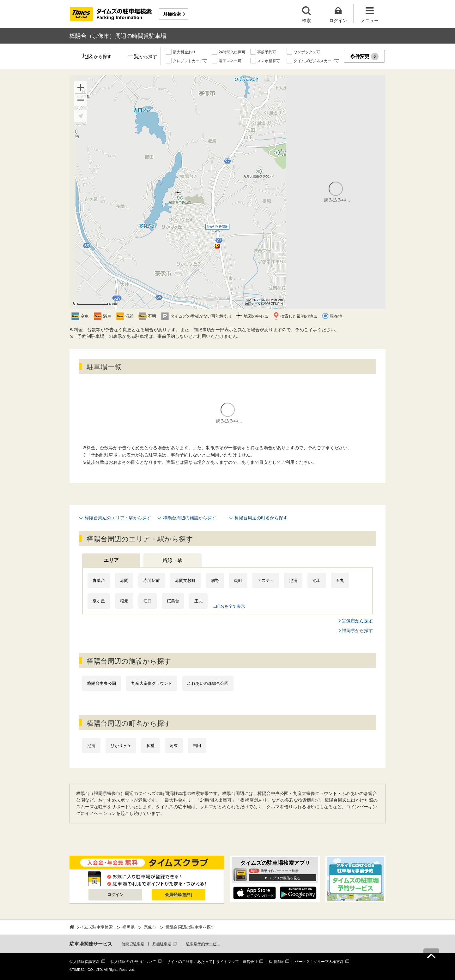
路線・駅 (173, 560)
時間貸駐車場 (133, 944)
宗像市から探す (357, 621)
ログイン (115, 895)
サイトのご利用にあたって (190, 962)
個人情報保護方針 (85, 962)
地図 (97, 57)
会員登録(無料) (179, 895)
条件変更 (364, 57)
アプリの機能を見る (285, 878)
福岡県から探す (357, 630)
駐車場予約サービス (203, 944)
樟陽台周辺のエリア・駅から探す (118, 518)
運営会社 (250, 962)
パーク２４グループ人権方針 (319, 962)
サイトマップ (227, 962)
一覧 (143, 57)
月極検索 (172, 14)
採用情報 (276, 962)
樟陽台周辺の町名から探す (261, 518)
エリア (111, 560)
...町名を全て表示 (229, 606)
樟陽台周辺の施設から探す (190, 518)
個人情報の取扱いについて (133, 962)
